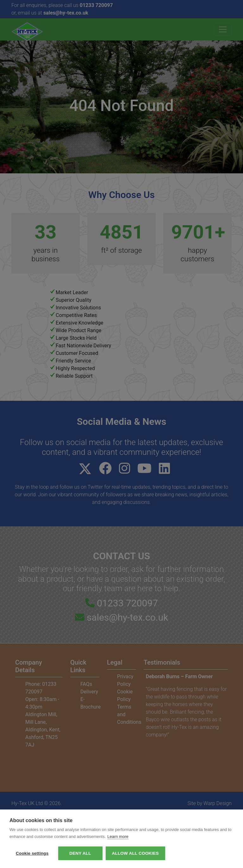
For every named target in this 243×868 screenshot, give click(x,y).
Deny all (80, 853)
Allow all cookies (135, 853)
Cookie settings (32, 853)
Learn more (118, 837)
